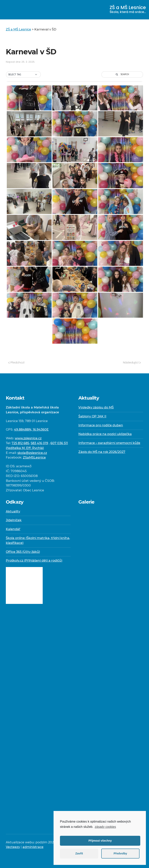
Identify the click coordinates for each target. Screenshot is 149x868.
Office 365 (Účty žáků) (23, 552)
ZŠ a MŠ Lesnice (128, 9)
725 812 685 (20, 443)
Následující (132, 362)
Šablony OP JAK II (92, 416)
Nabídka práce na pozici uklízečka (105, 434)
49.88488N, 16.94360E (31, 430)
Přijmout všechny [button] (100, 841)
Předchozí (16, 362)
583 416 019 (39, 443)
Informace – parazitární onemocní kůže (109, 443)
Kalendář (13, 529)
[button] (23, 75)
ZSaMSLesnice (34, 457)
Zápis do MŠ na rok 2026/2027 (102, 452)
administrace (33, 847)
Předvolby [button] (120, 853)
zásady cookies (105, 827)
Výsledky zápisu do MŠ (96, 407)
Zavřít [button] (79, 853)
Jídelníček (14, 520)
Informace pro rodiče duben (101, 425)
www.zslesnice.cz (28, 438)
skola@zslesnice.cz (32, 453)
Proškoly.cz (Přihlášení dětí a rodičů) (34, 561)
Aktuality (13, 511)
